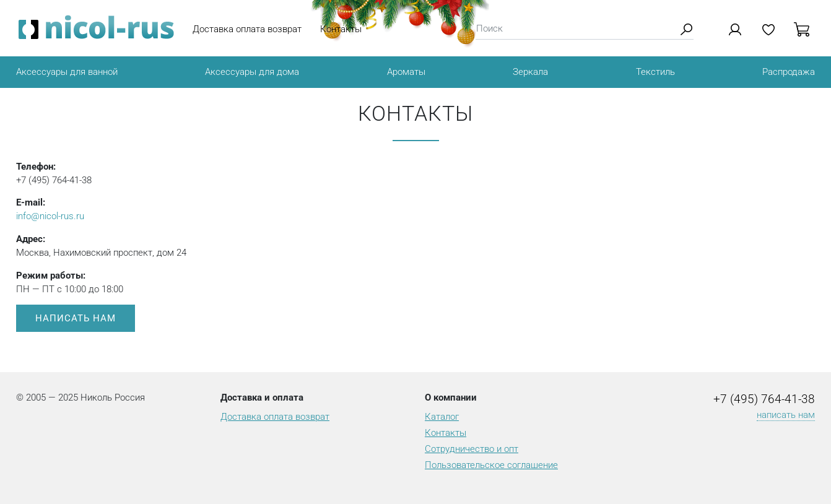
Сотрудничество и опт (472, 449)
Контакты (341, 29)
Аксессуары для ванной (67, 72)
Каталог (442, 417)
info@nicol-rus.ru (50, 216)
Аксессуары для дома (252, 72)
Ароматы (406, 72)
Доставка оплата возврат (247, 29)
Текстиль (655, 72)
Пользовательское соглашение (491, 465)
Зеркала (530, 72)
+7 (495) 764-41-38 (764, 399)
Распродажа (789, 72)
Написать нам (76, 318)
